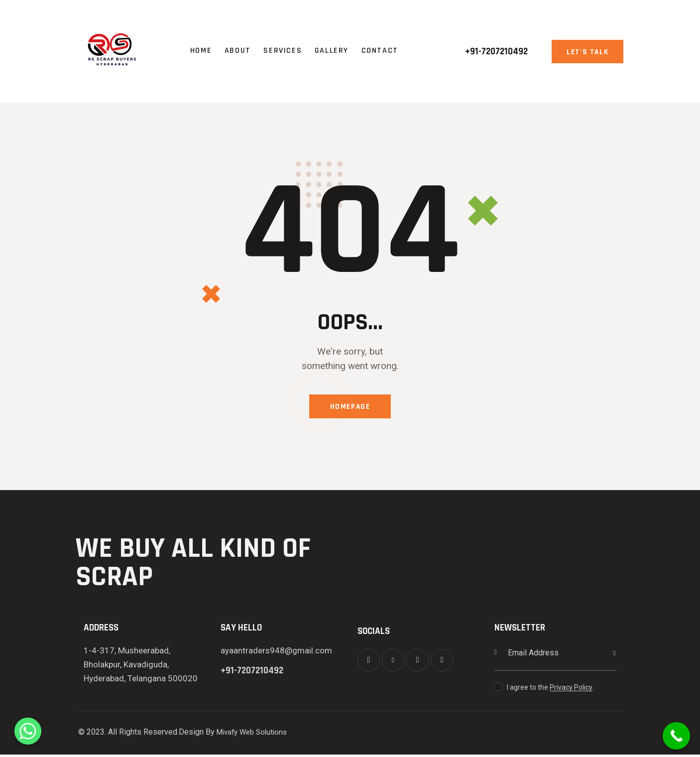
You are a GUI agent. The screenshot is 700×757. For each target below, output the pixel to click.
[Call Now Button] (676, 736)
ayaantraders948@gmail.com (276, 653)
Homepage (350, 408)
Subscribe (609, 656)
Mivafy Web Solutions (255, 735)
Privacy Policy (571, 690)
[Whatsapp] (28, 731)
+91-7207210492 (252, 673)
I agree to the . (550, 690)
